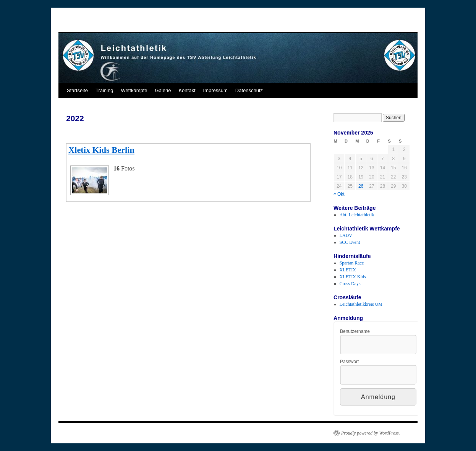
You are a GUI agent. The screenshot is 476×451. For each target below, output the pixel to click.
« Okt (339, 194)
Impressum (215, 90)
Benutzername (355, 331)
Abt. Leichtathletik (357, 215)
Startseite (77, 90)
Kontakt (187, 90)
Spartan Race (352, 263)
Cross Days (350, 284)
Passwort (349, 362)
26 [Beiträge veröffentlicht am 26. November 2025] (361, 186)
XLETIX (348, 270)
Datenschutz (249, 90)
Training (104, 90)
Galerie (163, 90)
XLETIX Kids (353, 277)
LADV (346, 235)
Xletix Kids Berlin (101, 150)
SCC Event (350, 242)
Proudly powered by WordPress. (371, 433)
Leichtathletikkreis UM (361, 304)
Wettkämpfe (134, 90)
